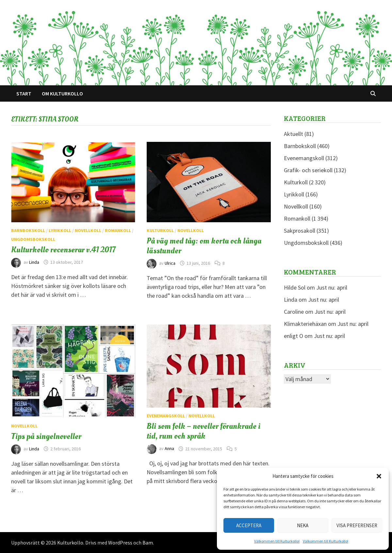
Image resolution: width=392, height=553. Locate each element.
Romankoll (118, 230)
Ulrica (170, 263)
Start (24, 93)
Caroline (294, 312)
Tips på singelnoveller (46, 436)
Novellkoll (88, 230)
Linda (34, 262)
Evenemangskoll (166, 416)
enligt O (294, 336)
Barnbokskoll (28, 230)
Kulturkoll (160, 230)
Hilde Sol (295, 287)
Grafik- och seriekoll (308, 170)
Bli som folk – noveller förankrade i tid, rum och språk (204, 431)
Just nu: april (332, 287)
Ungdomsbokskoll (33, 239)
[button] (379, 476)
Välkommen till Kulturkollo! (277, 541)
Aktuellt (294, 134)
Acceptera (249, 525)
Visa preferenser (357, 525)
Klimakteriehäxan (305, 324)
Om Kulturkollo (62, 93)
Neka (303, 525)
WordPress (120, 543)
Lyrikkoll (60, 230)
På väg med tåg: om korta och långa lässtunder (204, 246)
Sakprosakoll (300, 231)
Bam (148, 543)
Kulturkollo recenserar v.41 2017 (63, 250)
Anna (169, 449)
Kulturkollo (70, 543)
